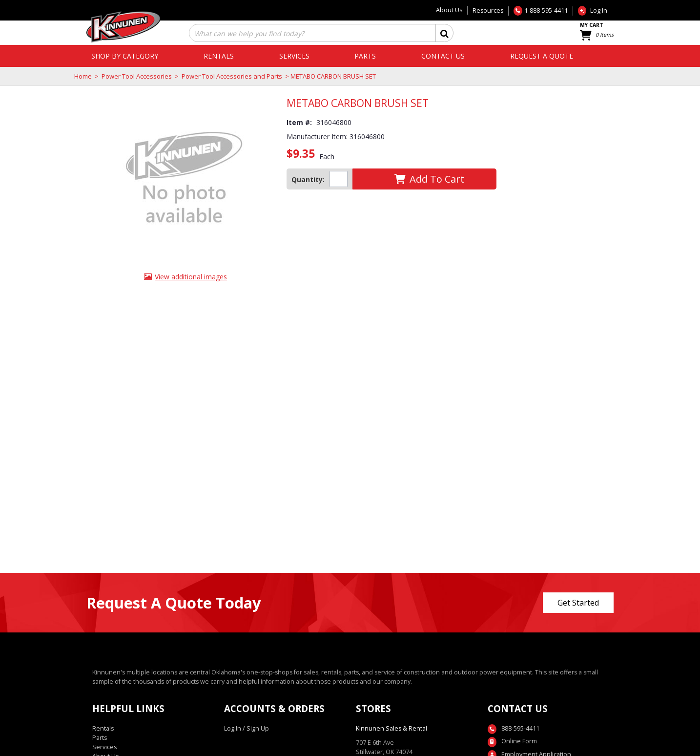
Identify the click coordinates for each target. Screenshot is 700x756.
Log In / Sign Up (247, 728)
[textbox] (307, 34)
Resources (488, 10)
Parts (100, 738)
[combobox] (311, 34)
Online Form (519, 741)
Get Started (578, 603)
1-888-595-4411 (546, 10)
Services (104, 747)
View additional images (191, 277)
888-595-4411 (520, 728)
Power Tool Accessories (137, 76)
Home (83, 76)
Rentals (103, 728)
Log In (599, 10)
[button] (444, 33)
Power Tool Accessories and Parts (232, 76)
